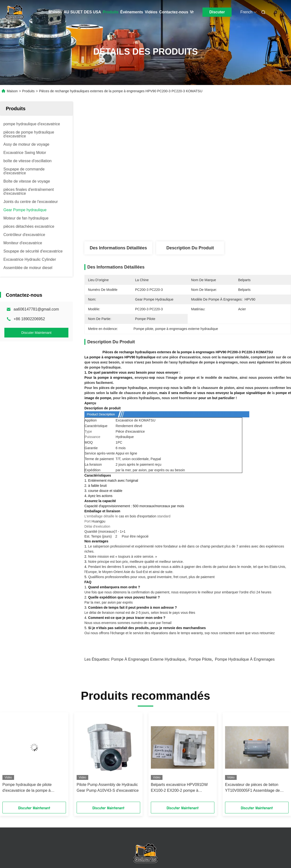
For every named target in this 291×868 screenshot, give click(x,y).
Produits (111, 12)
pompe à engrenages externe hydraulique (148, 659)
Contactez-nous (174, 12)
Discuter (217, 12)
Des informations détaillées (118, 248)
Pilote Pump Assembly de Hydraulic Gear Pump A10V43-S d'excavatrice (108, 788)
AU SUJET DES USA (82, 12)
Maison (55, 12)
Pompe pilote (200, 659)
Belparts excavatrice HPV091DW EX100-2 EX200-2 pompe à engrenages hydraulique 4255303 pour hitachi (180, 788)
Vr (192, 12)
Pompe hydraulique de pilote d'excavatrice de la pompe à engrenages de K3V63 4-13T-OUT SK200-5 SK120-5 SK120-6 (32, 788)
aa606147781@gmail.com (36, 309)
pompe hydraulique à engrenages (245, 659)
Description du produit (190, 248)
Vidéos (151, 12)
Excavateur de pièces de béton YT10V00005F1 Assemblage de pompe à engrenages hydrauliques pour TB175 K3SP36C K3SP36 (255, 788)
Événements (132, 12)
